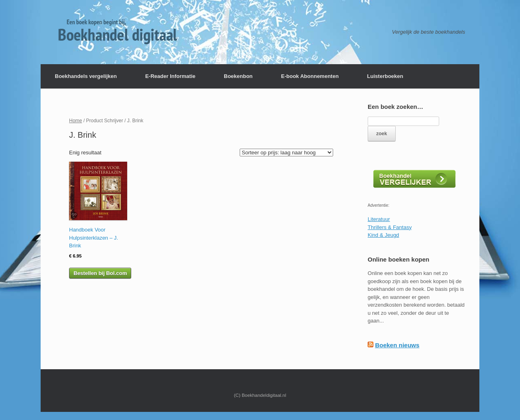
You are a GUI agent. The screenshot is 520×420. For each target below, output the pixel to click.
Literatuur (379, 219)
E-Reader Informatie (170, 76)
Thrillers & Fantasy (390, 227)
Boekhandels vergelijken (86, 76)
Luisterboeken (385, 76)
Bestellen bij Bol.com (100, 273)
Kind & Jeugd (383, 235)
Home (76, 121)
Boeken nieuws (397, 345)
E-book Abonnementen (310, 76)
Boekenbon (238, 76)
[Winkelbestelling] (286, 153)
